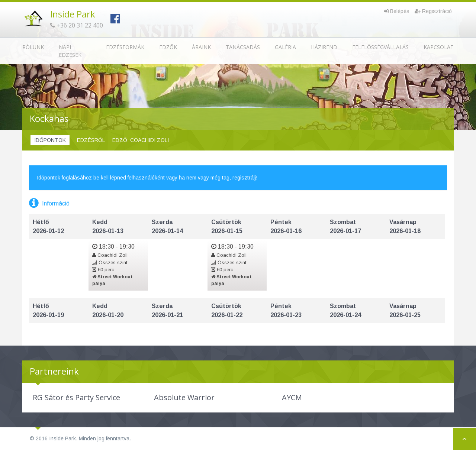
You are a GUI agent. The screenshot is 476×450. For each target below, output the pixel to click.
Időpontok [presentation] (50, 140)
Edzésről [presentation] (91, 140)
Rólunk (33, 47)
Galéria (285, 47)
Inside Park (73, 14)
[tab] (50, 140)
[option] (76, 398)
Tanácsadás (243, 47)
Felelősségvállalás (380, 47)
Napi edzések (70, 51)
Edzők (168, 47)
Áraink (201, 47)
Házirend (324, 47)
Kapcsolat (439, 47)
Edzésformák (125, 47)
